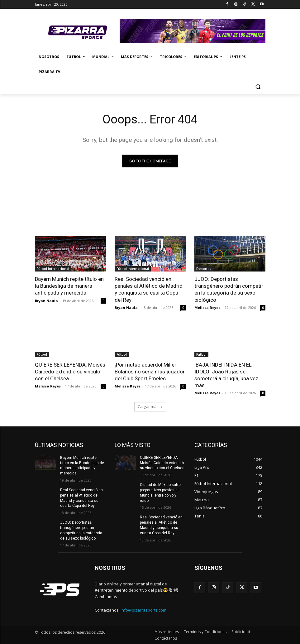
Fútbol (42, 354)
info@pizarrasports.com (143, 610)
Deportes (204, 269)
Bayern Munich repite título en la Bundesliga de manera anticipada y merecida (69, 286)
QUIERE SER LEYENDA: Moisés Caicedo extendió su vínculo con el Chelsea (70, 371)
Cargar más (150, 407)
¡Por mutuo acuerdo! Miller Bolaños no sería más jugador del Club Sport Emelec (150, 371)
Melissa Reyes (207, 307)
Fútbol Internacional (53, 269)
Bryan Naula (46, 300)
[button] (258, 87)
